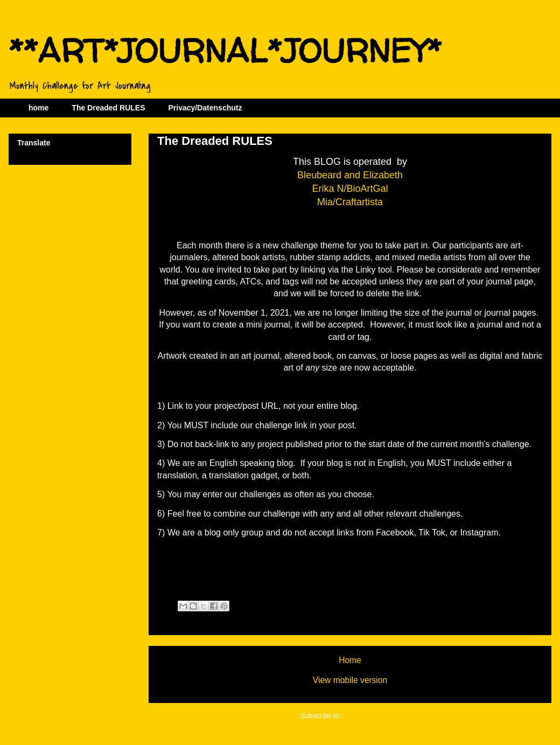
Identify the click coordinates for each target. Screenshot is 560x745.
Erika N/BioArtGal (350, 189)
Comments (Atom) (371, 716)
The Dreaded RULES (108, 108)
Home (350, 660)
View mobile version (350, 680)
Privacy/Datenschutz (205, 108)
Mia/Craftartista (350, 202)
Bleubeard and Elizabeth (350, 175)
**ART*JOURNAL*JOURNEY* (225, 51)
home (38, 108)
